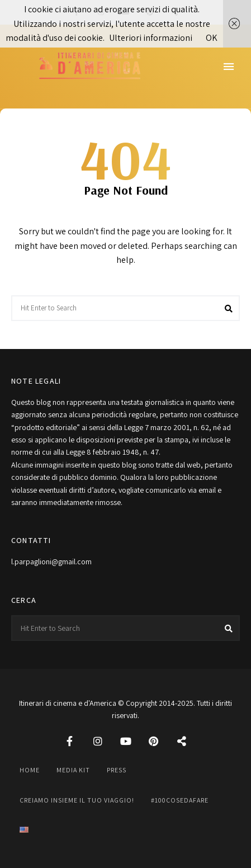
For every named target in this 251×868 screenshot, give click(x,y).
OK (212, 38)
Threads (182, 741)
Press (117, 770)
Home (30, 770)
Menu (229, 67)
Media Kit (73, 770)
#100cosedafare (180, 800)
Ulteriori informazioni (151, 38)
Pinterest (154, 741)
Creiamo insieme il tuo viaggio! (77, 800)
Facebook (70, 741)
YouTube (126, 741)
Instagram (98, 741)
